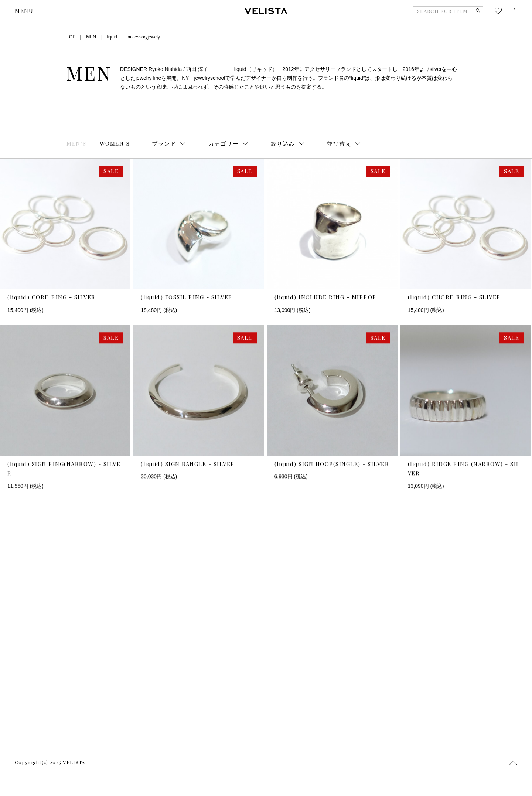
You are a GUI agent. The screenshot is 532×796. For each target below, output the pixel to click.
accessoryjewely (144, 37)
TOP (71, 37)
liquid (112, 37)
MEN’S (76, 143)
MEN (91, 37)
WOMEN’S (115, 143)
